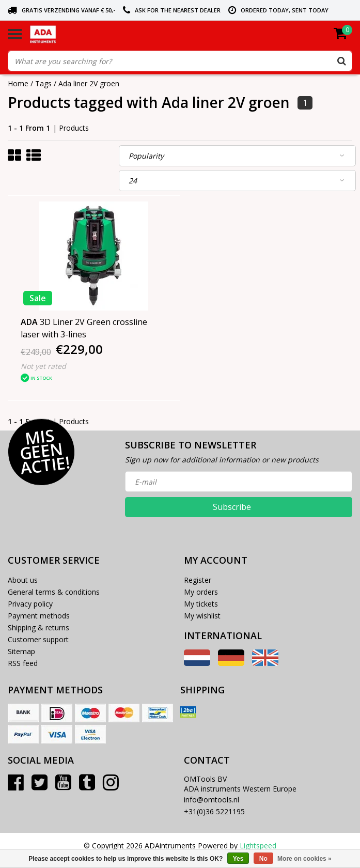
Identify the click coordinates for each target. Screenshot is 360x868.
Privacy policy (30, 604)
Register (198, 580)
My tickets (201, 604)
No (263, 859)
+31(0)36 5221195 (214, 811)
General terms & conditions (54, 592)
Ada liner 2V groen (89, 83)
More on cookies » (304, 859)
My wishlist (202, 616)
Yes (238, 859)
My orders (201, 592)
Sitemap (21, 651)
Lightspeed (258, 846)
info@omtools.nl (212, 800)
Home (18, 83)
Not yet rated (43, 366)
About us (23, 580)
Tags (43, 83)
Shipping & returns (38, 627)
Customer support (38, 639)
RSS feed (23, 663)
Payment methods (39, 616)
